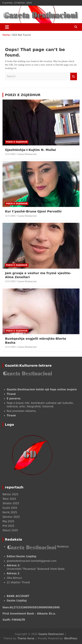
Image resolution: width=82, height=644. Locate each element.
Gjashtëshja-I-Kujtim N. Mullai (31, 150)
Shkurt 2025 (10, 530)
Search (74, 76)
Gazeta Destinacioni (27, 154)
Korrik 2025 (10, 512)
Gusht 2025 (10, 508)
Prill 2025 (8, 526)
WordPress (71, 638)
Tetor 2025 (9, 499)
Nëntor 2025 (10, 494)
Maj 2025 (8, 521)
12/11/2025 (10, 154)
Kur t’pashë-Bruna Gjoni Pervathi (34, 211)
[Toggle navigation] (7, 27)
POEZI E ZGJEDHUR (23, 95)
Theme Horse (26, 638)
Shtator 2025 (11, 503)
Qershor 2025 (11, 517)
